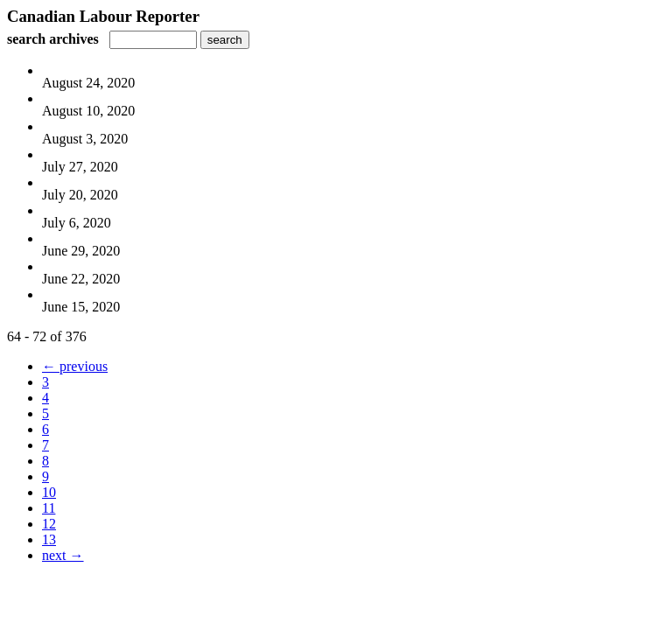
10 (49, 492)
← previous (75, 366)
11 (49, 508)
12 (49, 524)
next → (63, 555)
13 (49, 539)
